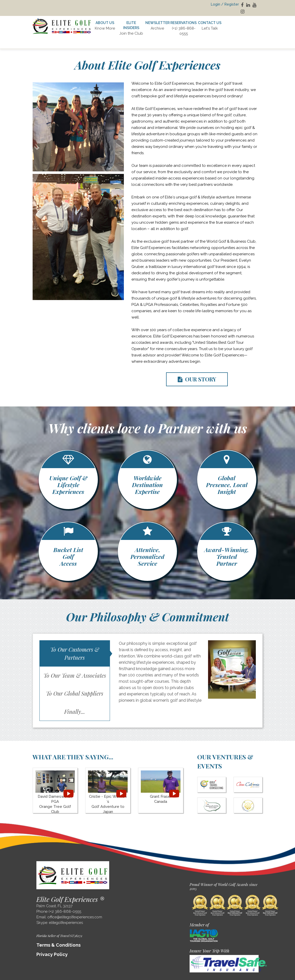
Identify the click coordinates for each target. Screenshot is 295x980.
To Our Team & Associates (75, 675)
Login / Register (225, 4)
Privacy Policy (52, 954)
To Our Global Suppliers (75, 693)
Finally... (75, 712)
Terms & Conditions (59, 945)
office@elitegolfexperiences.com (75, 917)
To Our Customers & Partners (75, 653)
